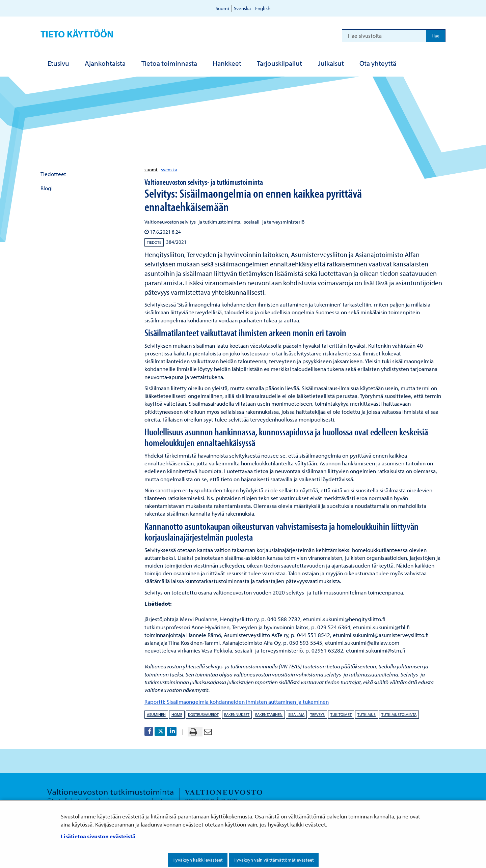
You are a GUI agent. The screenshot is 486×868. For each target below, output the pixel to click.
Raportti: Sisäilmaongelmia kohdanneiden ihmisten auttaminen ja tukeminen (237, 702)
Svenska (242, 8)
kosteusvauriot (203, 714)
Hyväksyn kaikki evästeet (198, 860)
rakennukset (237, 714)
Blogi (47, 188)
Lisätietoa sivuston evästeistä (98, 836)
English (263, 8)
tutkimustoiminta (399, 714)
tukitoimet (341, 714)
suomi (151, 170)
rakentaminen (269, 714)
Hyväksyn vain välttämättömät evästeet (274, 860)
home (177, 714)
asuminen (156, 714)
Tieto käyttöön (77, 34)
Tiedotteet (53, 174)
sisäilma (296, 714)
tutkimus (367, 714)
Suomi (222, 8)
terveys (317, 714)
